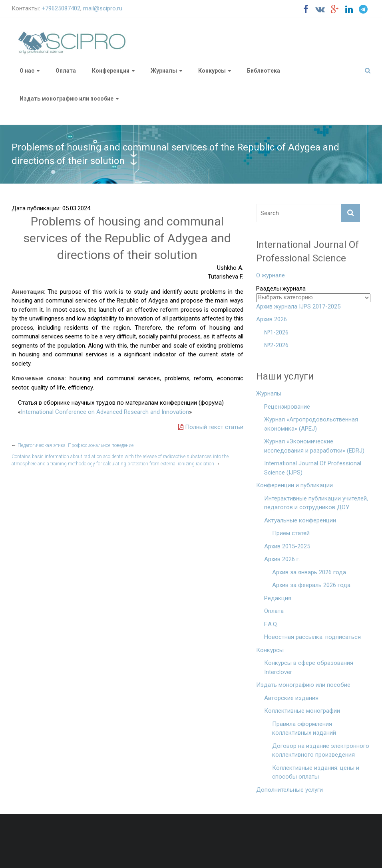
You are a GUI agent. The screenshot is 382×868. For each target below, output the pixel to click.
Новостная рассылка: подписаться (312, 637)
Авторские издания (291, 698)
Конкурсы (212, 71)
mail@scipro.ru (103, 8)
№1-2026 (276, 332)
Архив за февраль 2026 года (311, 585)
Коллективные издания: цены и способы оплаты (316, 772)
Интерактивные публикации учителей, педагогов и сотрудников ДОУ (316, 503)
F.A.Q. (271, 624)
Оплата (66, 71)
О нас (27, 71)
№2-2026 (276, 345)
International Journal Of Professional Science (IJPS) (313, 468)
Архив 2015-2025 (287, 546)
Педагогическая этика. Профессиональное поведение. (73, 445)
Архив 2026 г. (282, 559)
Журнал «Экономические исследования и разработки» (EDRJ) (314, 446)
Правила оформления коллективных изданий (304, 729)
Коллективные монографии (302, 711)
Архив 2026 (272, 319)
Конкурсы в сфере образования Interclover (309, 667)
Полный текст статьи (211, 427)
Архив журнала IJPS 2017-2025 (298, 306)
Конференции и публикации (294, 485)
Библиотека (264, 71)
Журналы (164, 71)
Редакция (278, 598)
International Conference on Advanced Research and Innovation (105, 412)
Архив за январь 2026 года (309, 572)
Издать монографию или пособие (67, 99)
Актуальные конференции (300, 520)
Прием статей (291, 533)
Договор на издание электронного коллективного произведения (321, 750)
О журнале (271, 275)
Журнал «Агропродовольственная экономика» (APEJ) (311, 424)
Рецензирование (287, 407)
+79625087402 (61, 8)
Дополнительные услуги (289, 790)
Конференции (111, 71)
